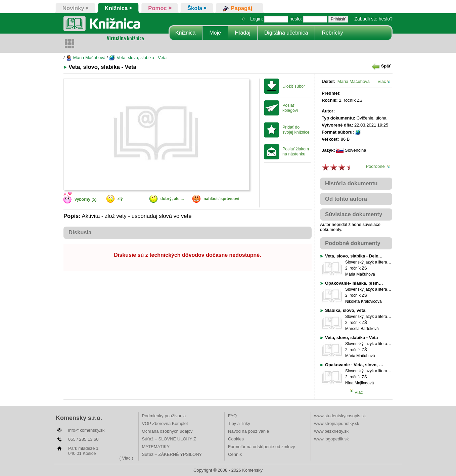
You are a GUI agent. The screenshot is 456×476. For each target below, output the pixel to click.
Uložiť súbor (294, 86)
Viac (384, 81)
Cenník (235, 454)
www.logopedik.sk (332, 439)
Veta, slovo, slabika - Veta (138, 58)
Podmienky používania (164, 416)
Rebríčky (332, 33)
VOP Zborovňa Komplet (165, 423)
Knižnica (185, 33)
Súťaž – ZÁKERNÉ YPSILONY (172, 454)
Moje (215, 33)
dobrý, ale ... (172, 199)
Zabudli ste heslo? (373, 19)
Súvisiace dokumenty (354, 214)
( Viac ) (126, 458)
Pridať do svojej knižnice (296, 130)
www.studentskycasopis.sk (340, 416)
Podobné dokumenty (353, 243)
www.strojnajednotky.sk (337, 423)
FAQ (232, 416)
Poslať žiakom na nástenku (296, 152)
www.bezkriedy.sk (331, 431)
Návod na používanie (248, 431)
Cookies (236, 439)
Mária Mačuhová (86, 58)
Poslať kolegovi (290, 108)
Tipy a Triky (239, 423)
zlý (120, 199)
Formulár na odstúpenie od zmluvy (261, 447)
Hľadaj (242, 33)
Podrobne (378, 166)
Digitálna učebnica (286, 33)
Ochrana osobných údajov (167, 431)
